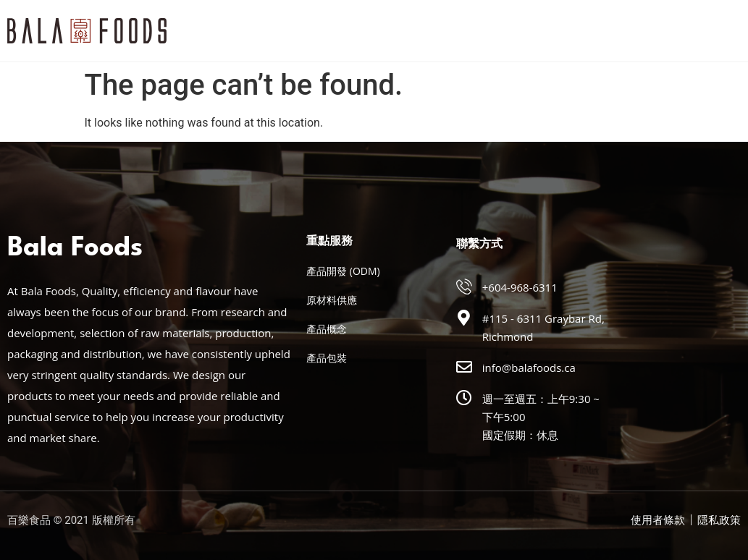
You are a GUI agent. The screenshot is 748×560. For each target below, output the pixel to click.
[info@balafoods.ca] (464, 367)
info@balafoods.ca (529, 368)
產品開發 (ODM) (343, 271)
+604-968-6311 (520, 287)
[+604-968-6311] (464, 287)
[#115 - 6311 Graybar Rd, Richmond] (464, 318)
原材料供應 (332, 300)
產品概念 (327, 329)
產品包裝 (327, 358)
